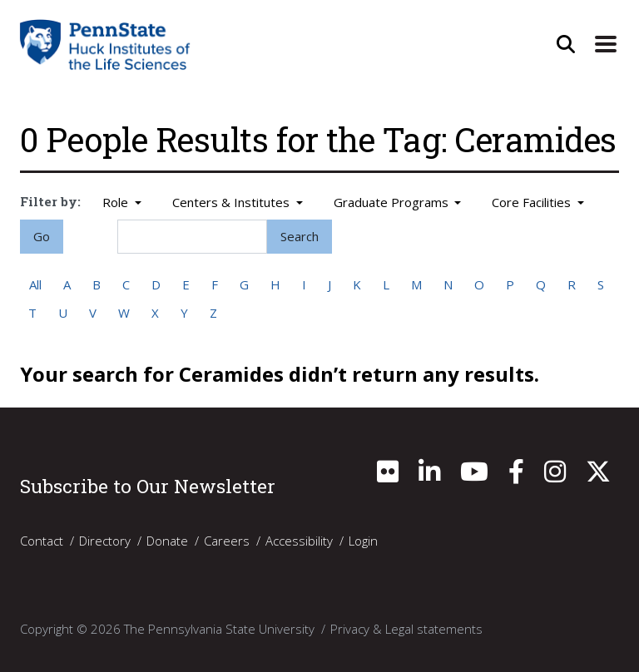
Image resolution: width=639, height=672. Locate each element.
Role (117, 202)
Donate (167, 541)
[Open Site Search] (566, 44)
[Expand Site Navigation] (606, 44)
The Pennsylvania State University (219, 629)
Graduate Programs (393, 202)
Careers (227, 541)
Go (42, 236)
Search (300, 236)
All (35, 284)
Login (363, 541)
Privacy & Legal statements (406, 629)
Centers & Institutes (233, 202)
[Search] (192, 237)
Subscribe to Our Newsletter (148, 486)
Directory (105, 541)
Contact (42, 541)
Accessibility (299, 541)
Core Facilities (533, 202)
